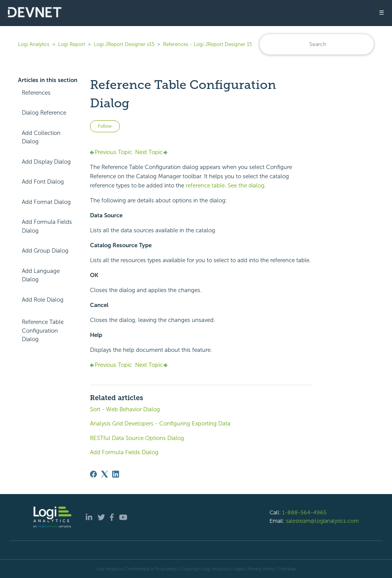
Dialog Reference (44, 113)
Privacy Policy (261, 569)
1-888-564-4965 (304, 512)
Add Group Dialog (45, 251)
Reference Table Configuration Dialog (43, 331)
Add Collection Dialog (41, 137)
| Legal (238, 569)
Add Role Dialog (43, 300)
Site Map (287, 569)
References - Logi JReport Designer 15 (207, 44)
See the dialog (246, 186)
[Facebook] (93, 474)
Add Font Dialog (43, 182)
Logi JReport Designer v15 (124, 44)
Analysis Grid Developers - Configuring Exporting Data (160, 424)
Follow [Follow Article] (105, 126)
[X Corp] (105, 474)
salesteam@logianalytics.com (322, 521)
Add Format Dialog (46, 202)
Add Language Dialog (41, 275)
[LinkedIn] (116, 474)
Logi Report (72, 44)
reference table (205, 186)
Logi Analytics (34, 44)
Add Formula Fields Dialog (47, 226)
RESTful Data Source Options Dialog (137, 438)
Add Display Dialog (46, 162)
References (36, 93)
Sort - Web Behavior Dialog (125, 409)
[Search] (317, 44)
